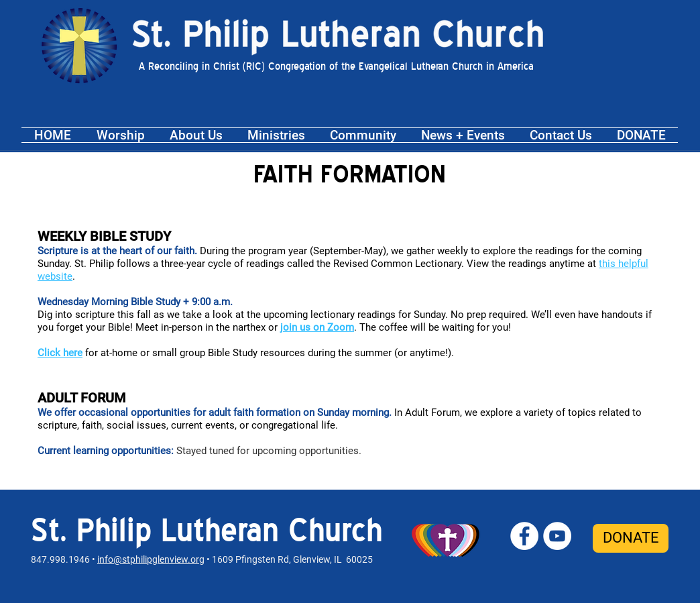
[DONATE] (631, 538)
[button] (120, 135)
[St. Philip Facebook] (524, 536)
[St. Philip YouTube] (557, 536)
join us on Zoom (317, 327)
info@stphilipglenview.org (151, 559)
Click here (60, 353)
